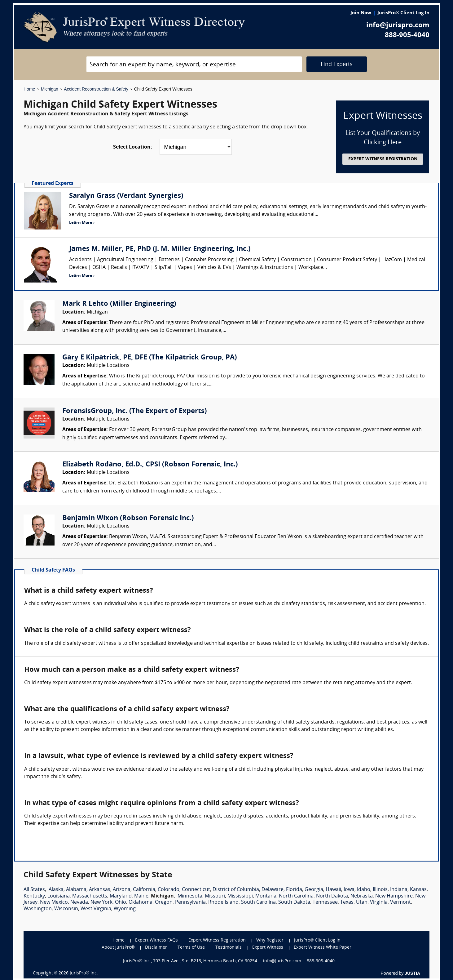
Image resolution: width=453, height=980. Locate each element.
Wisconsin (66, 909)
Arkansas (100, 890)
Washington (38, 909)
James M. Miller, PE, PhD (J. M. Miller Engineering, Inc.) (160, 249)
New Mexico (54, 902)
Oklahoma (141, 902)
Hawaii (333, 890)
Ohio (121, 902)
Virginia (379, 902)
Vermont (400, 902)
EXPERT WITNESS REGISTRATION (383, 159)
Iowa (349, 890)
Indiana (399, 890)
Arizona (122, 890)
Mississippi (240, 896)
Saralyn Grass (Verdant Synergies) (126, 196)
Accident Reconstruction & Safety (96, 89)
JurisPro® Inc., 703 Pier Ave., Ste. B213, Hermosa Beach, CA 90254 (190, 961)
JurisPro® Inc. (84, 973)
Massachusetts (90, 896)
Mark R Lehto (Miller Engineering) (119, 304)
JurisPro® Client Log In (403, 13)
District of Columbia (236, 890)
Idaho (364, 890)
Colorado (169, 890)
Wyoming (125, 909)
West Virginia (96, 909)
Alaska (56, 890)
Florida (294, 890)
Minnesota (190, 896)
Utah (362, 902)
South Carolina (258, 902)
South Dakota (294, 902)
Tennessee (325, 902)
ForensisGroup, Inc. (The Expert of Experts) (134, 411)
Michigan (50, 89)
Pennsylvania (190, 902)
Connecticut (196, 890)
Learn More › (82, 223)
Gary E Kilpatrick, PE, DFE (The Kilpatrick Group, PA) (150, 358)
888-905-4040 (407, 36)
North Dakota (332, 896)
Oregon (164, 902)
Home (29, 89)
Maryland (121, 896)
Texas (347, 902)
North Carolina (296, 896)
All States (34, 890)
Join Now (361, 13)
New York (101, 902)
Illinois (380, 890)
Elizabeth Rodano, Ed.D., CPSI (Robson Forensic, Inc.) (150, 465)
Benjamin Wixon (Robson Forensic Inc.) (128, 518)
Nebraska (362, 896)
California (144, 890)
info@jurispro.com (398, 26)
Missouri (215, 896)
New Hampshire (394, 896)
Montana (266, 896)
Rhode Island (223, 902)
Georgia (314, 890)
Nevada (79, 902)
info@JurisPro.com (282, 961)
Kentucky (34, 896)
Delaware (273, 890)
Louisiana (59, 896)
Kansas (418, 890)
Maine (141, 896)
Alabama (76, 890)
